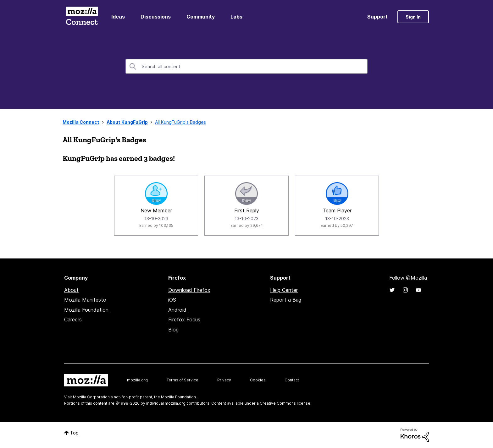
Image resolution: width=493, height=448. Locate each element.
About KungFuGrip (127, 122)
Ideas (118, 17)
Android (177, 310)
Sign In (413, 17)
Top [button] (74, 433)
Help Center (284, 290)
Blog (173, 330)
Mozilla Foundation (86, 310)
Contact (292, 380)
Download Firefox (189, 290)
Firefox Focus (184, 320)
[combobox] (246, 66)
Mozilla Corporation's (93, 397)
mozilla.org (137, 380)
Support (377, 17)
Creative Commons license (285, 403)
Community (201, 17)
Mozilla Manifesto (85, 300)
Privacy (224, 380)
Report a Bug (286, 300)
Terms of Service (183, 380)
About (71, 290)
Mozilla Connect (82, 17)
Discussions (156, 17)
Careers (73, 320)
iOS (172, 300)
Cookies (258, 380)
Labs (236, 17)
